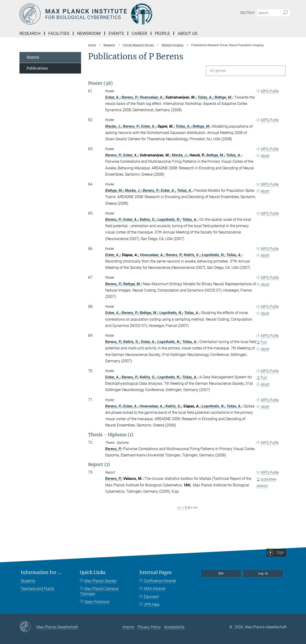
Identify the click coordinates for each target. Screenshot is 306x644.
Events (116, 33)
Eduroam (151, 597)
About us (188, 33)
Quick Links (93, 572)
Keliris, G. (148, 220)
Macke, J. (113, 126)
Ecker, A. (112, 97)
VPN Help (152, 605)
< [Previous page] (183, 508)
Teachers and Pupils (37, 589)
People (162, 33)
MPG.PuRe (268, 91)
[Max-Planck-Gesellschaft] (28, 627)
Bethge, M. (224, 97)
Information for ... (41, 572)
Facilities (59, 33)
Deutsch (247, 13)
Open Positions (97, 602)
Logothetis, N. (169, 220)
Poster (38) (100, 83)
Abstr (263, 156)
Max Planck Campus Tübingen (99, 591)
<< (179, 508)
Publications (37, 68)
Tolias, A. (205, 97)
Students (28, 581)
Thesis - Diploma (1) (111, 435)
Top (283, 570)
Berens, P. (130, 97)
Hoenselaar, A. (152, 97)
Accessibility (174, 627)
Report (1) (99, 464)
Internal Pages (156, 572)
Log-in (263, 573)
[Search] (285, 13)
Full (262, 342)
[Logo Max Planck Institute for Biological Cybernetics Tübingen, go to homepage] (107, 14)
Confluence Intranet (160, 581)
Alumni (33, 57)
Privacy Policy (149, 627)
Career (139, 33)
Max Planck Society (101, 581)
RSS (221, 573)
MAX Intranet (155, 589)
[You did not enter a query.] (268, 13)
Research (30, 33)
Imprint (128, 627)
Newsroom (89, 33)
